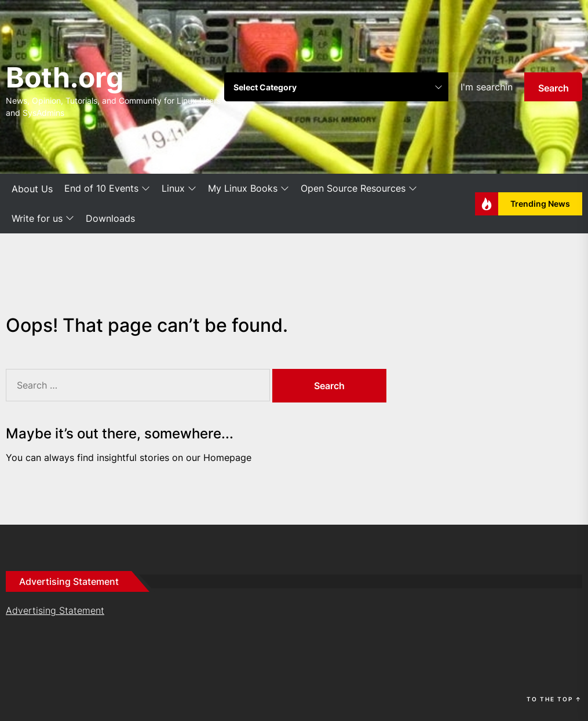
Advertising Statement (55, 610)
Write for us (43, 219)
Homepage (227, 458)
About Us (32, 189)
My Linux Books (249, 189)
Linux (179, 189)
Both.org (65, 77)
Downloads (110, 218)
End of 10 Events (107, 189)
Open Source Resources (359, 189)
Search (554, 88)
